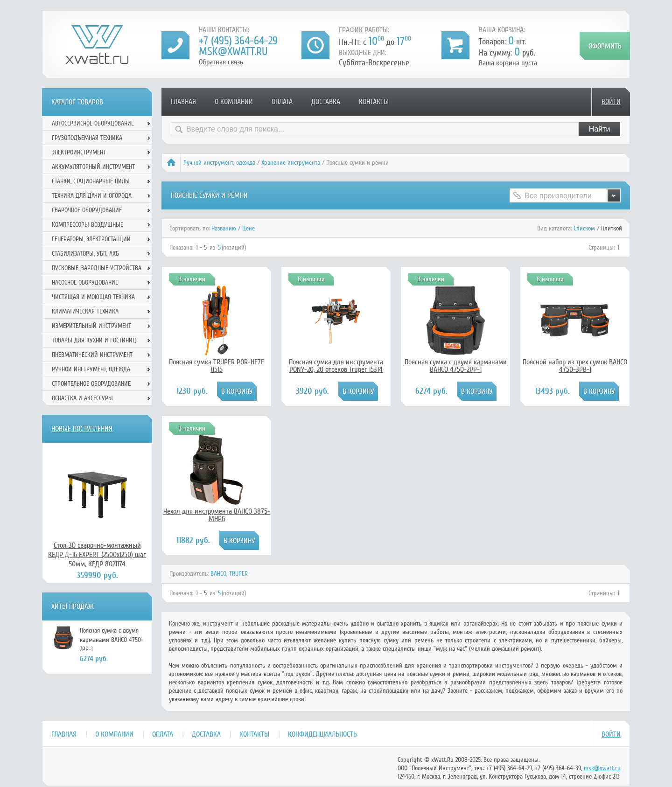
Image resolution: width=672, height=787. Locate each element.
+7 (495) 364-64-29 (238, 41)
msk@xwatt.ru (233, 52)
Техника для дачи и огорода (92, 196)
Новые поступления (82, 429)
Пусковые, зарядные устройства (97, 268)
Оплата (282, 102)
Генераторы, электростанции (91, 239)
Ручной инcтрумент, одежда (219, 163)
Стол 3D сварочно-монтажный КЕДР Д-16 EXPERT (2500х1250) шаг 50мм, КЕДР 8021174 (97, 555)
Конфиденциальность (322, 734)
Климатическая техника (85, 311)
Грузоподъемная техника (87, 138)
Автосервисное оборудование (93, 123)
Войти (611, 102)
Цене (248, 228)
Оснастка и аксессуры (82, 398)
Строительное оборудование (91, 384)
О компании (234, 102)
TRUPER (238, 574)
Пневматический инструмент (92, 355)
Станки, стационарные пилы (91, 181)
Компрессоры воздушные (87, 225)
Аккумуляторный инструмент (93, 167)
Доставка (326, 102)
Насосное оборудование (85, 282)
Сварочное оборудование (87, 210)
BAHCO (218, 574)
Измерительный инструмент (91, 326)
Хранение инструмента (291, 163)
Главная (183, 102)
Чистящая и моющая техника (93, 297)
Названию (224, 228)
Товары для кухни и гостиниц (94, 340)
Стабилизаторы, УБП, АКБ (85, 254)
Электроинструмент (79, 152)
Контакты (374, 102)
